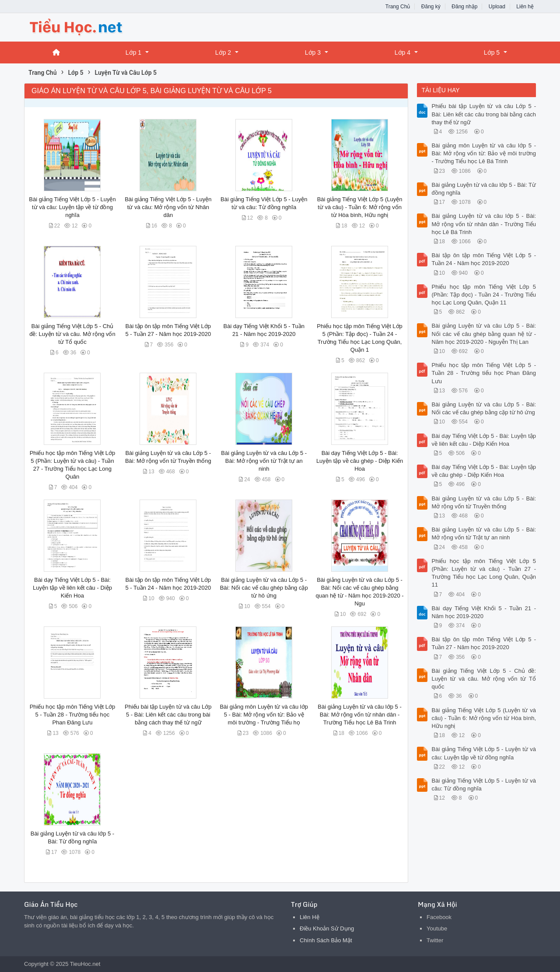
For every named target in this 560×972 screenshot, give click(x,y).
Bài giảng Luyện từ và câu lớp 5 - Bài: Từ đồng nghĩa (484, 189)
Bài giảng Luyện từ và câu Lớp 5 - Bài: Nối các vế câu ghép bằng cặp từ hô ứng (264, 588)
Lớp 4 (402, 52)
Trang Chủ (398, 7)
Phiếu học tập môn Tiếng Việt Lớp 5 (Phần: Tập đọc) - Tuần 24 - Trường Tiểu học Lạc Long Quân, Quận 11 (484, 295)
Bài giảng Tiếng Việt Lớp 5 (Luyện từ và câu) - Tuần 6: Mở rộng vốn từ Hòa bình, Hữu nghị (360, 207)
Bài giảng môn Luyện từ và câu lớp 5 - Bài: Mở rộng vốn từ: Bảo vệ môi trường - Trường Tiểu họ (264, 715)
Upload (497, 7)
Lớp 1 (133, 52)
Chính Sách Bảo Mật (326, 940)
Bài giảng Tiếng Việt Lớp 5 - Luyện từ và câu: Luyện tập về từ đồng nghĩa (72, 207)
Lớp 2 (223, 52)
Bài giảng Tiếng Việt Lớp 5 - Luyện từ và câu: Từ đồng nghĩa (484, 785)
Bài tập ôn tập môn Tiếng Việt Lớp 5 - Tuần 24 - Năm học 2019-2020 (484, 259)
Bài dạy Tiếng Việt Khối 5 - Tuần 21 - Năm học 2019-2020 (484, 612)
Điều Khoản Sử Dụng (327, 928)
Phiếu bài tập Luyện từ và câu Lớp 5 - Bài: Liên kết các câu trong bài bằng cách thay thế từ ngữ (168, 715)
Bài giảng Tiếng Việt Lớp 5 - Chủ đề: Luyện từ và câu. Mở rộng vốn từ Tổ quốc (72, 334)
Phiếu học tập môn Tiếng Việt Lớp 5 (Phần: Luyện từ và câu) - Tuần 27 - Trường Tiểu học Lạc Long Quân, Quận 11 (484, 573)
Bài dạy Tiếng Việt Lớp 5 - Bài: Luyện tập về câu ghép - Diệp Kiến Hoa (360, 461)
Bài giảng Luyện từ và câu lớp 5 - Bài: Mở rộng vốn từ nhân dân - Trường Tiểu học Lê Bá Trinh (359, 715)
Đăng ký (431, 7)
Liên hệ (525, 7)
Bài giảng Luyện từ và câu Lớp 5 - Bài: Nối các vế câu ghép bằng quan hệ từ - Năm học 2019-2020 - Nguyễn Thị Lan (484, 334)
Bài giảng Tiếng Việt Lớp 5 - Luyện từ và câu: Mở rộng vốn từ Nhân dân (168, 207)
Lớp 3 (313, 52)
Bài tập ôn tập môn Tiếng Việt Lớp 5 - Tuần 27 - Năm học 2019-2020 (484, 643)
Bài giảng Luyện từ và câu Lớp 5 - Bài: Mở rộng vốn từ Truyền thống (484, 502)
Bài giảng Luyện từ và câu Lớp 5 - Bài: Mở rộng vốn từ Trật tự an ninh (264, 461)
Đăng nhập (464, 7)
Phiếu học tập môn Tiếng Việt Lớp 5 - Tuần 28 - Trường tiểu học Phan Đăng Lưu (73, 715)
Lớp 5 (492, 52)
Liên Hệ (310, 917)
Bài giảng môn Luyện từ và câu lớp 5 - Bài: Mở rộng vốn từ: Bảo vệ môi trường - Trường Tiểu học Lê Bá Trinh (484, 153)
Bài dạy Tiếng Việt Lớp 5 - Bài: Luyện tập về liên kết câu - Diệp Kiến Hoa (72, 588)
